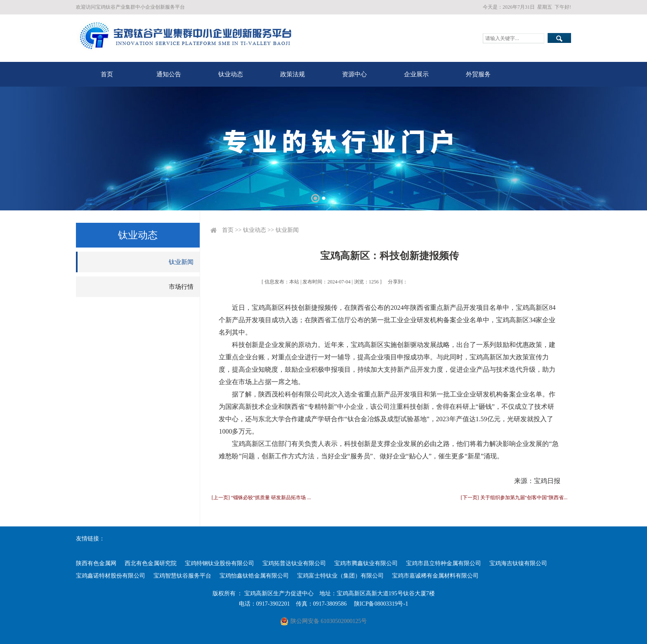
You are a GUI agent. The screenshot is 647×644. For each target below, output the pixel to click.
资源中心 (354, 74)
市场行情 (181, 287)
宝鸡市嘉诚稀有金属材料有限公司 (435, 576)
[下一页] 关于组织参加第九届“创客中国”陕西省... (514, 498)
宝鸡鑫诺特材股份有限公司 (111, 576)
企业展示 (416, 74)
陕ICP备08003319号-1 (381, 604)
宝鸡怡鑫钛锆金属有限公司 (254, 576)
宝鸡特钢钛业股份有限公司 (220, 563)
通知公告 (169, 74)
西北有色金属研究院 (151, 563)
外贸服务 (478, 74)
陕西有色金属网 (96, 563)
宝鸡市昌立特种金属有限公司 (444, 563)
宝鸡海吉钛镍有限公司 (518, 563)
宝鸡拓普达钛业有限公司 (294, 563)
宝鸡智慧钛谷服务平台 (182, 576)
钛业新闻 (181, 262)
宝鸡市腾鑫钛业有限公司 (366, 563)
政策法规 (293, 74)
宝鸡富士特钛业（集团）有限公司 (340, 576)
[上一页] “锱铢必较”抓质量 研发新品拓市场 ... (261, 498)
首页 (107, 74)
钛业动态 (231, 74)
